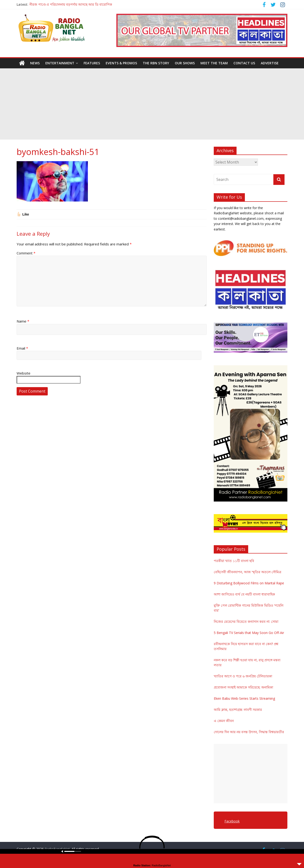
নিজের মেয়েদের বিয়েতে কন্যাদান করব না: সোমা (246, 622)
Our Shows (185, 63)
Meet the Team (214, 63)
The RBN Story (156, 63)
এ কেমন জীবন (224, 721)
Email (22, 348)
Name (23, 321)
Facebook (232, 821)
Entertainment (60, 63)
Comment (26, 253)
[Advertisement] (152, 104)
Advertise (270, 63)
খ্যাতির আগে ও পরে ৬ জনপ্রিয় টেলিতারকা (243, 676)
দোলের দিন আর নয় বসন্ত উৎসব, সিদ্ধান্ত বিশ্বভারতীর (249, 732)
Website (24, 373)
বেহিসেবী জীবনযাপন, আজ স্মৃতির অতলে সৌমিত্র (247, 572)
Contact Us (244, 63)
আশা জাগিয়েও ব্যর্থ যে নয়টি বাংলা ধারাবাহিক (244, 594)
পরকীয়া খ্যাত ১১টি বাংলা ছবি (234, 561)
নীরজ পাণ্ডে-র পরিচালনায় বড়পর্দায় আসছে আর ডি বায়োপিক (71, 4)
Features (92, 63)
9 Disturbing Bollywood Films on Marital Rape (249, 583)
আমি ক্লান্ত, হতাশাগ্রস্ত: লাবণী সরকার (238, 710)
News (35, 63)
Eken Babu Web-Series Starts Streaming (244, 698)
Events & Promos (121, 63)
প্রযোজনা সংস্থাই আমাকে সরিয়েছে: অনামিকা (243, 687)
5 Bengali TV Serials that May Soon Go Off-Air (249, 633)
